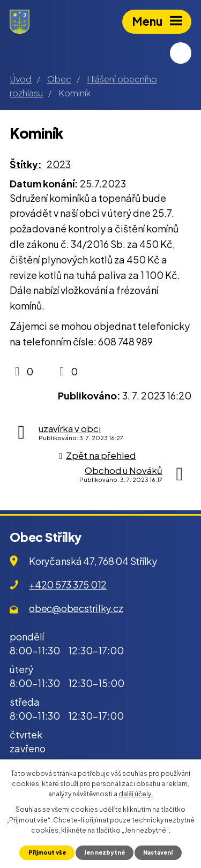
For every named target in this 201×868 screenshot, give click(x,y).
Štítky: (26, 164)
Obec (59, 79)
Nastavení (158, 852)
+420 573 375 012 (68, 584)
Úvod (21, 79)
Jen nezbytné (105, 852)
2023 (59, 164)
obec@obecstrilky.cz (76, 608)
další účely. (136, 794)
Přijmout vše (47, 852)
